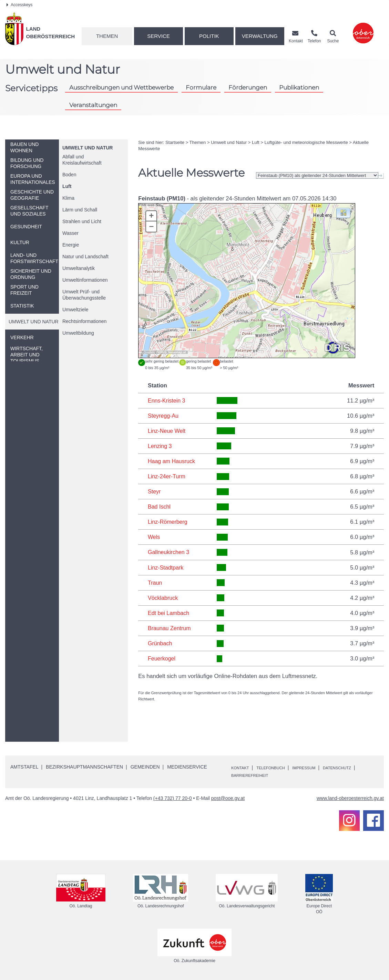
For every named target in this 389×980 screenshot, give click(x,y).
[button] (343, 213)
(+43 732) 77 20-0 (173, 797)
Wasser (70, 233)
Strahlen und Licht (82, 221)
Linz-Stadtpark (166, 566)
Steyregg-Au (164, 415)
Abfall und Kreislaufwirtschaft (82, 160)
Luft (67, 186)
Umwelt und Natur (88, 148)
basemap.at (177, 352)
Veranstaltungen (93, 105)
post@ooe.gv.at (228, 797)
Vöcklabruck (163, 597)
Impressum (319, 766)
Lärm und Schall (80, 210)
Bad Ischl (160, 506)
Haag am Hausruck (172, 461)
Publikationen (299, 87)
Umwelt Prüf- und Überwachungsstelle (84, 295)
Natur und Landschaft (85, 257)
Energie (71, 245)
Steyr (155, 491)
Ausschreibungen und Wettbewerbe (121, 87)
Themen (107, 36)
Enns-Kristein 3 (167, 400)
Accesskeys (19, 5)
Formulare (201, 87)
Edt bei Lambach (169, 612)
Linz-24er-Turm (167, 476)
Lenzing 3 (160, 446)
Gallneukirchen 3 (169, 551)
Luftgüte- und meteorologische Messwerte (306, 142)
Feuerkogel (162, 657)
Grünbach (160, 642)
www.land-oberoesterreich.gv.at (350, 797)
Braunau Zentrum (170, 627)
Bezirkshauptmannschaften (84, 766)
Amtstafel (24, 766)
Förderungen (248, 87)
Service (158, 36)
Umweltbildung (78, 333)
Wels (154, 536)
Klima (68, 198)
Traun (155, 582)
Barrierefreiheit (298, 774)
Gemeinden (145, 766)
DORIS (162, 352)
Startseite (175, 142)
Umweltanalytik (79, 268)
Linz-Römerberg (168, 521)
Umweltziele (75, 310)
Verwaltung (260, 36)
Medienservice (187, 766)
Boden (69, 175)
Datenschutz (249, 774)
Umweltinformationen (85, 280)
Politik (209, 36)
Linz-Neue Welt (167, 430)
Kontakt (242, 766)
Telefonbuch (279, 766)
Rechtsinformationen (84, 321)
